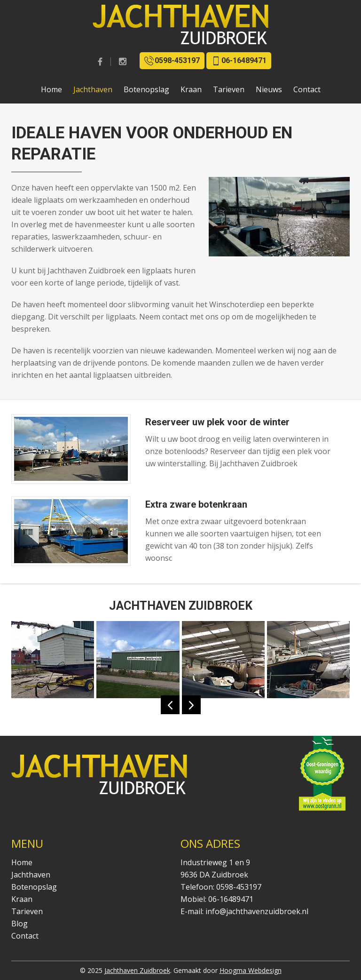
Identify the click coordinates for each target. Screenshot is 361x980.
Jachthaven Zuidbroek (137, 970)
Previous (170, 705)
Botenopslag (146, 89)
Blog (20, 924)
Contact (307, 89)
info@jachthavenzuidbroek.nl (257, 911)
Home (51, 89)
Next (191, 705)
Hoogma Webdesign (251, 970)
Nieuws (269, 89)
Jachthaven (93, 89)
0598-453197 (172, 61)
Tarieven (229, 89)
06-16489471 (239, 61)
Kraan (191, 89)
